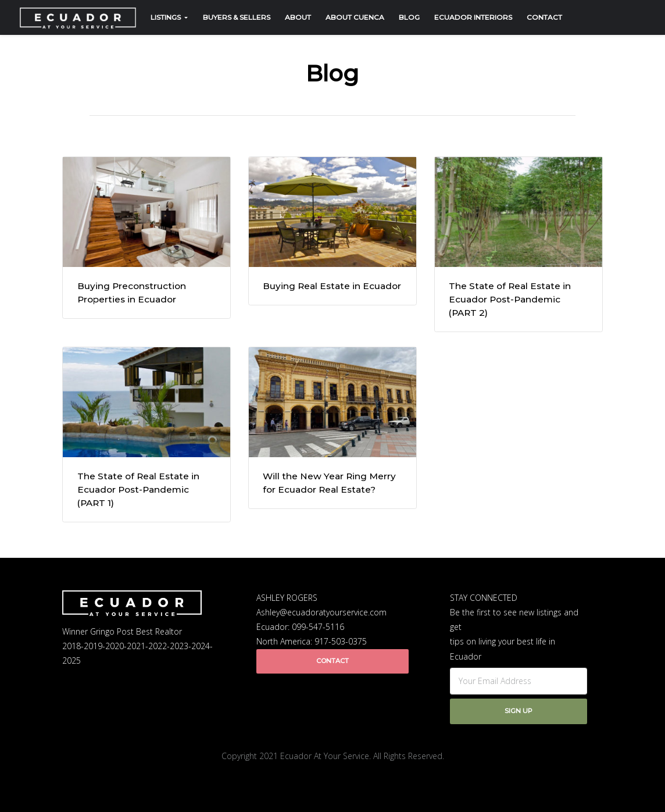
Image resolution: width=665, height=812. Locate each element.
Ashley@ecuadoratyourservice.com (321, 612)
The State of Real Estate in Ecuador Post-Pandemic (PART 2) (510, 299)
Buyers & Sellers (237, 17)
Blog (409, 17)
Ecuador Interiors (473, 17)
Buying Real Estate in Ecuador (332, 286)
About (298, 17)
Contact (544, 17)
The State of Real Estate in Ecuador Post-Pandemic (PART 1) (138, 489)
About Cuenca (355, 17)
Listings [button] (167, 17)
